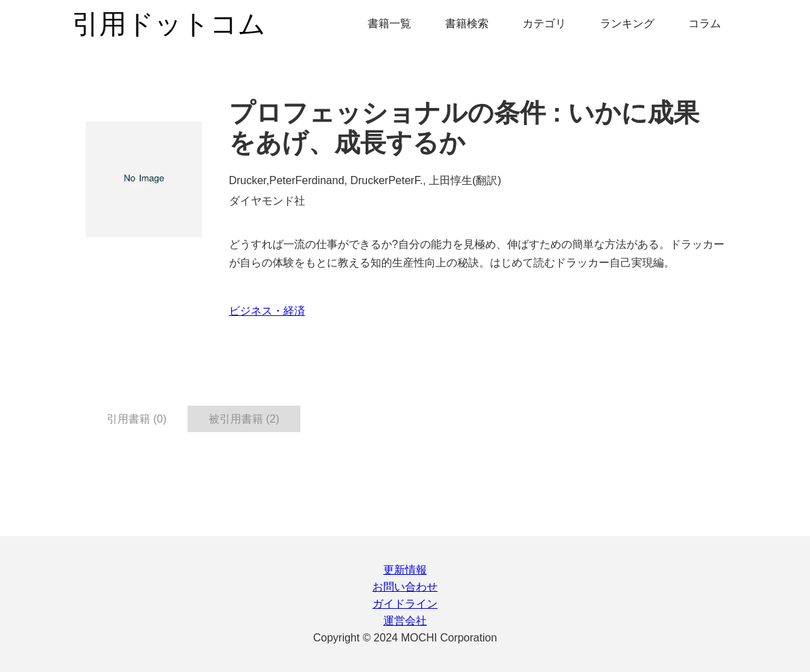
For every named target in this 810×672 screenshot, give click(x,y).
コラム (705, 23)
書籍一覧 (389, 23)
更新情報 (405, 570)
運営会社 (405, 621)
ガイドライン (405, 604)
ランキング (627, 23)
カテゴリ (544, 23)
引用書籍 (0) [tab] (137, 419)
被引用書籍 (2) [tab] (244, 419)
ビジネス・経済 (267, 311)
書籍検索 (467, 23)
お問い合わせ (405, 587)
